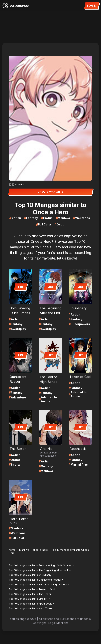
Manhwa (24, 550)
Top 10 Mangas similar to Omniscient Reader (35, 580)
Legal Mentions (58, 623)
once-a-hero (40, 550)
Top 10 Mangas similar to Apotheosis (30, 604)
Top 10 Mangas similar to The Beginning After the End (40, 570)
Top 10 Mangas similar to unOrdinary (30, 575)
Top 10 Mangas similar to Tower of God (32, 589)
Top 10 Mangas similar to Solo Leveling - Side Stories (40, 565)
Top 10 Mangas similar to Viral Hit (28, 599)
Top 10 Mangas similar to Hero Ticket (31, 608)
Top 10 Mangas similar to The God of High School (38, 585)
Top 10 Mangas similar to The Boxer (30, 594)
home (12, 550)
